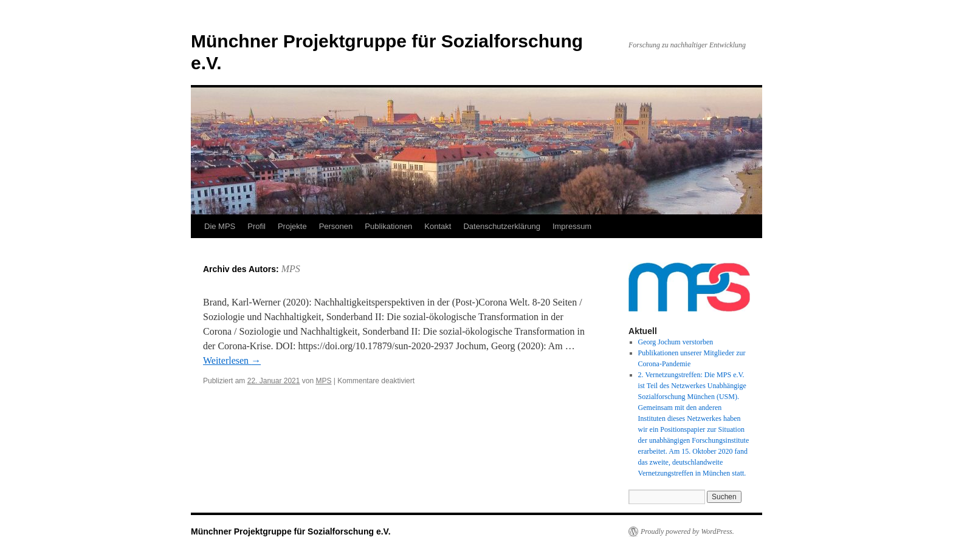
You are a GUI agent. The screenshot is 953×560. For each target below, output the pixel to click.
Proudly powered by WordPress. (687, 531)
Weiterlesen (232, 360)
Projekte (292, 226)
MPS (291, 269)
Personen (336, 226)
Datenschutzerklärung (501, 226)
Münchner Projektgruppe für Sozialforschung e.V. (291, 531)
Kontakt (438, 226)
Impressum (572, 226)
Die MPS (220, 226)
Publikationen (388, 226)
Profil (256, 226)
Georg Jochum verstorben (676, 342)
